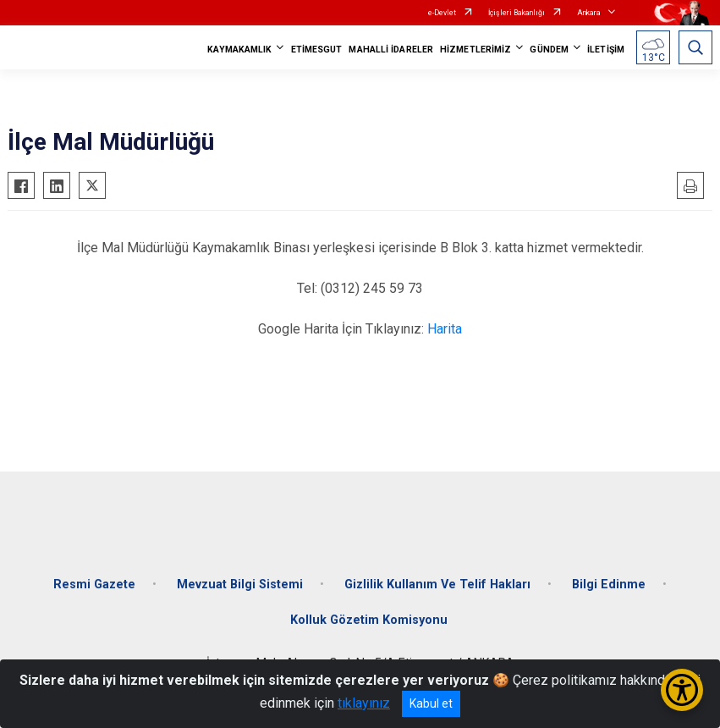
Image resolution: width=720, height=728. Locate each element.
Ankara (589, 13)
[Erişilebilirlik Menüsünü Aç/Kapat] (682, 690)
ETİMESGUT (317, 50)
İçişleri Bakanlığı (517, 13)
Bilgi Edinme (609, 585)
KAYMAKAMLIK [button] (239, 50)
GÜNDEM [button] (549, 50)
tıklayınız (364, 703)
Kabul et (431, 703)
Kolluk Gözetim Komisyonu (369, 620)
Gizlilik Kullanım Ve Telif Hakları (437, 585)
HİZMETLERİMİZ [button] (475, 50)
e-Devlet (442, 13)
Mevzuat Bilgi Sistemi (240, 585)
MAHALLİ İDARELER (391, 50)
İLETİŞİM (606, 50)
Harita (445, 329)
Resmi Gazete (94, 585)
